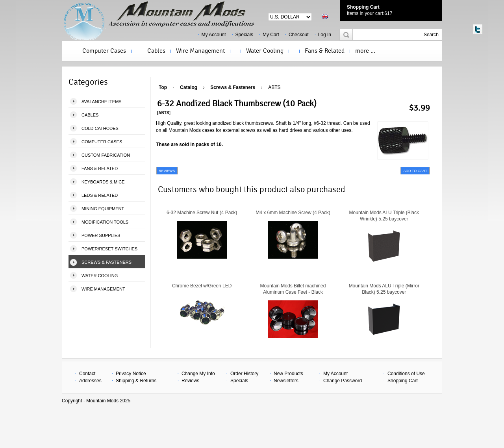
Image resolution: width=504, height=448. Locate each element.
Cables (156, 51)
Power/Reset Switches (109, 249)
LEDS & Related (100, 195)
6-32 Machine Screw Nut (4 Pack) (202, 213)
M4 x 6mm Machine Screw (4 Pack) (293, 213)
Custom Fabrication (106, 155)
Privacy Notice (131, 374)
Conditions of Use (406, 374)
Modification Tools (105, 222)
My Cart (271, 35)
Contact (87, 374)
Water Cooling (265, 51)
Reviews (190, 381)
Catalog (189, 87)
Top (163, 87)
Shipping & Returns (136, 381)
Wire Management (200, 51)
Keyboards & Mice (103, 182)
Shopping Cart (363, 7)
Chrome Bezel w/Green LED (202, 286)
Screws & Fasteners (107, 262)
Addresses (90, 381)
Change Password (343, 381)
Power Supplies (101, 235)
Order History (244, 374)
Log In (325, 35)
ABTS (274, 87)
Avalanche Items (102, 102)
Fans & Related (325, 51)
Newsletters (286, 381)
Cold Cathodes (100, 128)
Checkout (299, 35)
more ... (365, 51)
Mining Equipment (103, 209)
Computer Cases (104, 51)
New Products (288, 374)
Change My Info (198, 374)
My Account (214, 35)
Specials (244, 35)
